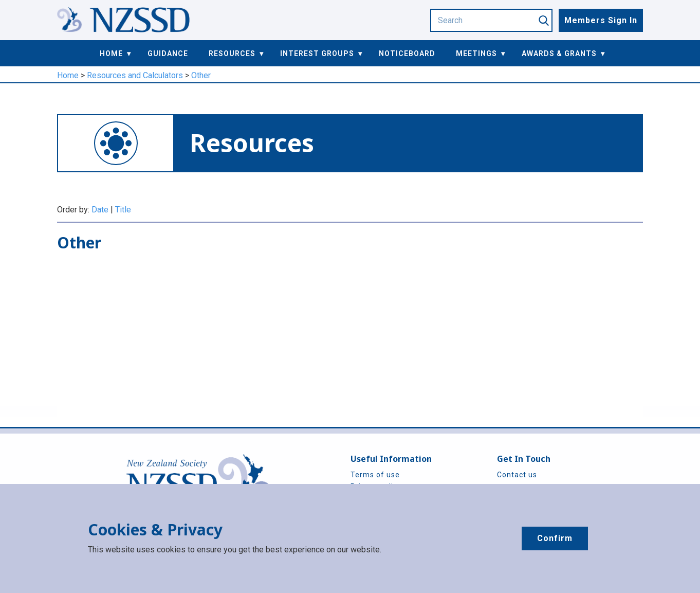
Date (100, 210)
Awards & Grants (559, 53)
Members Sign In (601, 20)
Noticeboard (407, 53)
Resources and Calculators (135, 75)
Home (111, 53)
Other (201, 75)
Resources (232, 53)
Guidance (168, 53)
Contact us (517, 475)
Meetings (476, 53)
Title (123, 210)
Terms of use (375, 475)
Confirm (555, 538)
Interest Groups (317, 53)
